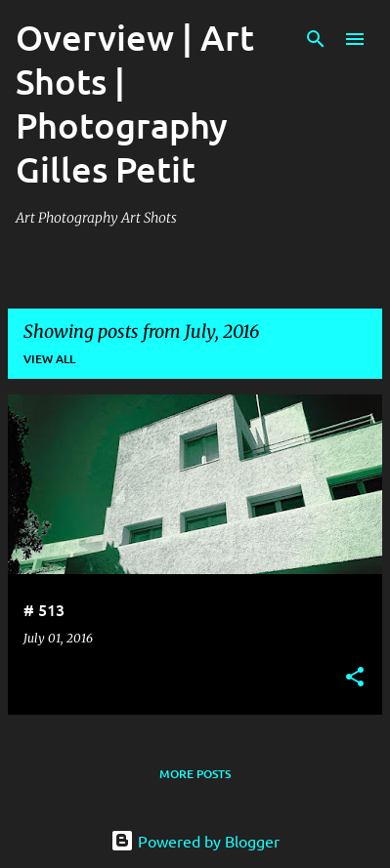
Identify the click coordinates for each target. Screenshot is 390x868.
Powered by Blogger (195, 841)
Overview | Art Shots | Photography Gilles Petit (135, 103)
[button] (355, 678)
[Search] (316, 39)
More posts (195, 774)
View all (49, 359)
